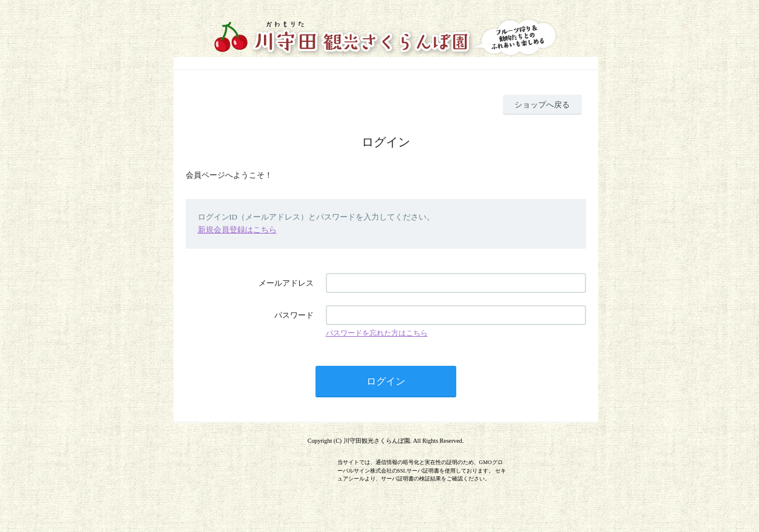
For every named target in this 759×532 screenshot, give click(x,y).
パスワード (294, 315)
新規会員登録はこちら (237, 230)
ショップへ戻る (542, 105)
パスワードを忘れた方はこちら (377, 333)
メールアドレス (286, 283)
